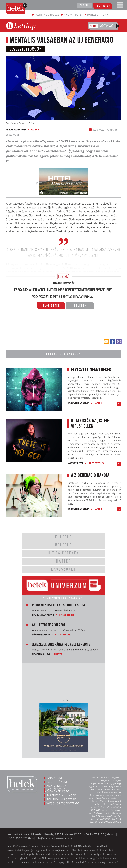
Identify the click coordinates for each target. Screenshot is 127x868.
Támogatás (104, 5)
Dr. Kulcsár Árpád (43, 615)
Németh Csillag (41, 654)
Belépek (80, 306)
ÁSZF (73, 795)
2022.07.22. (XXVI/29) (103, 130)
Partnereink (56, 795)
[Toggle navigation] (120, 6)
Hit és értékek (96, 463)
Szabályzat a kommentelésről (58, 790)
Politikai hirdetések (62, 799)
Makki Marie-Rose (16, 130)
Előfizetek (52, 306)
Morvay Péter (75, 463)
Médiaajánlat (57, 782)
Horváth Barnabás (78, 403)
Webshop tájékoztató (63, 803)
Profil (84, 5)
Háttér (35, 130)
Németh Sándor (41, 635)
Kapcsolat (54, 778)
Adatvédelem (56, 786)
